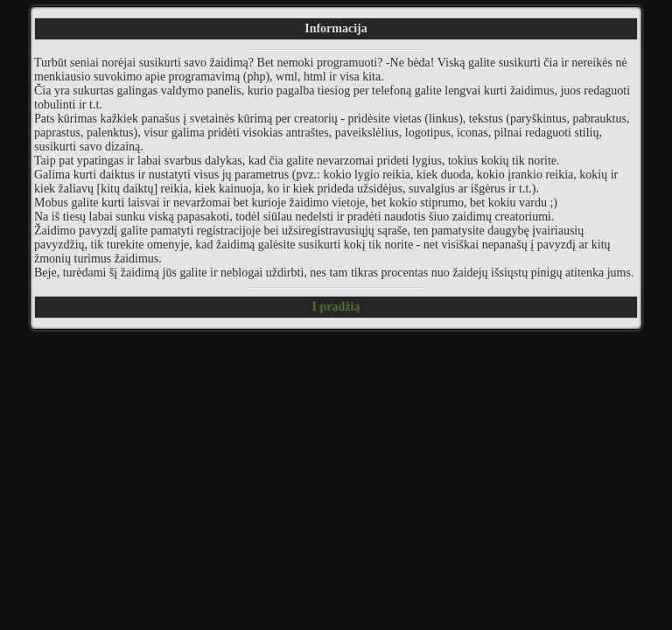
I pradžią (336, 307)
